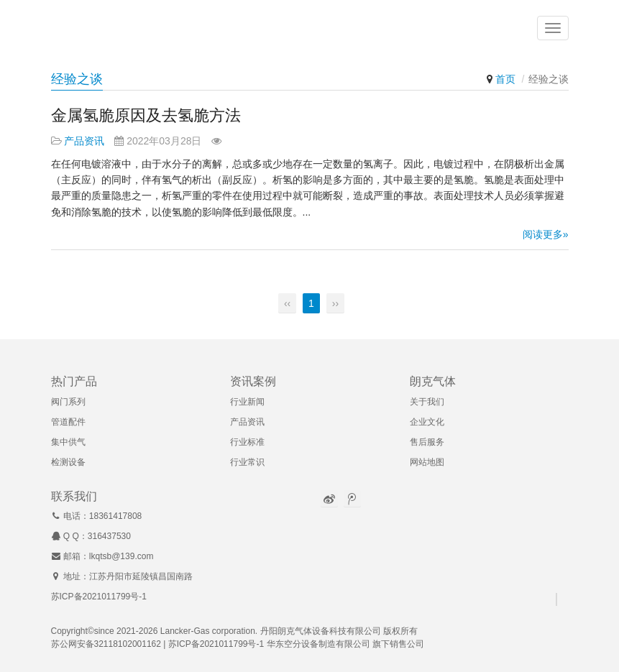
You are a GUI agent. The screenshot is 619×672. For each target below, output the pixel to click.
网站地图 (427, 462)
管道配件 (68, 422)
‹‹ (287, 303)
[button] (553, 29)
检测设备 (68, 462)
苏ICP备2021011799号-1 (99, 597)
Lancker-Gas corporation (208, 631)
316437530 (109, 536)
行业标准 (247, 442)
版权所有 (400, 631)
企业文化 (427, 422)
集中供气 (68, 442)
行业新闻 (247, 402)
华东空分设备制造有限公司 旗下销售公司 (345, 644)
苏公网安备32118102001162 (106, 644)
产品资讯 (84, 141)
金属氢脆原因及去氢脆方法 (146, 115)
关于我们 (427, 402)
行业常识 (247, 462)
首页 (505, 79)
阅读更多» (546, 234)
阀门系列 (68, 402)
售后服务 (427, 442)
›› (335, 303)
